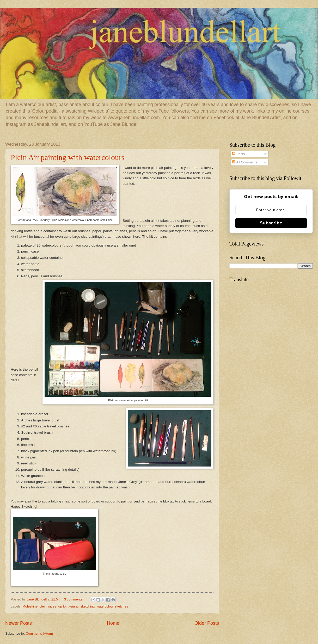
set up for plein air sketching (74, 606)
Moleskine (30, 606)
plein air (45, 606)
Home (113, 623)
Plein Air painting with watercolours (68, 157)
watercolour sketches (112, 606)
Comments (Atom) (39, 633)
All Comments (245, 162)
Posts (238, 154)
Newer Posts (19, 623)
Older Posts (207, 623)
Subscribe (271, 223)
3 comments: (74, 599)
